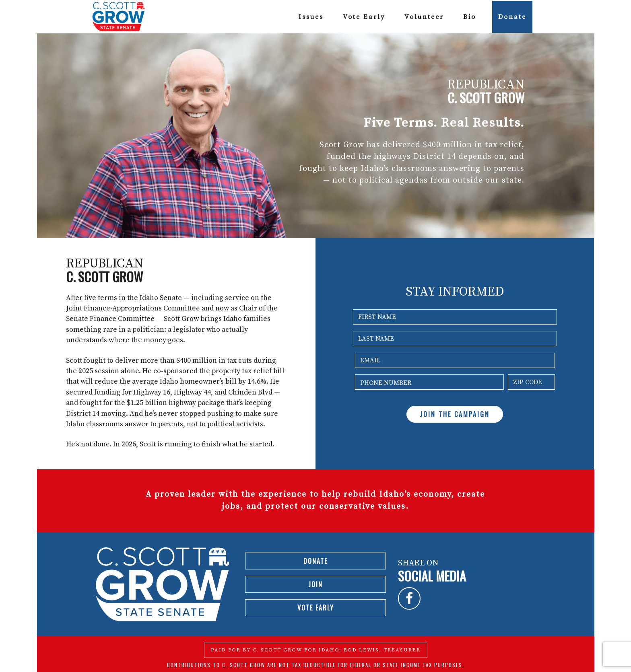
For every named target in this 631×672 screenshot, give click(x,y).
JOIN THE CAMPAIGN (455, 414)
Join (315, 584)
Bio (470, 17)
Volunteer (424, 17)
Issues (311, 17)
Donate (512, 17)
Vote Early (364, 17)
